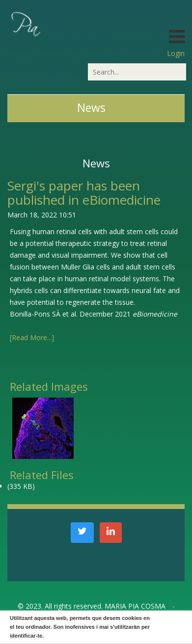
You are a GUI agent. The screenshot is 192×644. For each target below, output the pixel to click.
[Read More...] (32, 337)
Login (176, 53)
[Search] (137, 72)
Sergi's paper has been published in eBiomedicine (84, 193)
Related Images (49, 386)
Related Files (42, 475)
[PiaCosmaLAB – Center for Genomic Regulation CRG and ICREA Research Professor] (25, 23)
